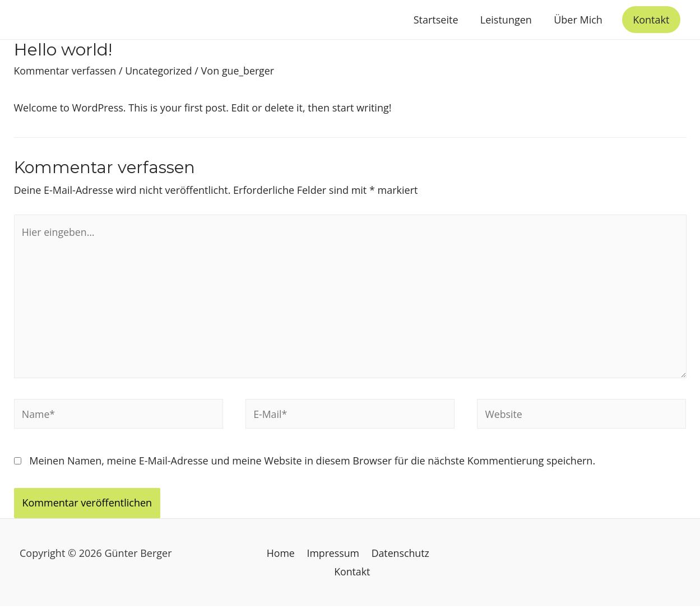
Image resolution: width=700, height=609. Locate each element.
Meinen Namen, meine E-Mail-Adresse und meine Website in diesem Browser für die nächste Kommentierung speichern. (312, 463)
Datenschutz (399, 555)
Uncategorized (161, 71)
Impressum (333, 555)
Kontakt (352, 574)
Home (282, 555)
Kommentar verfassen (66, 71)
